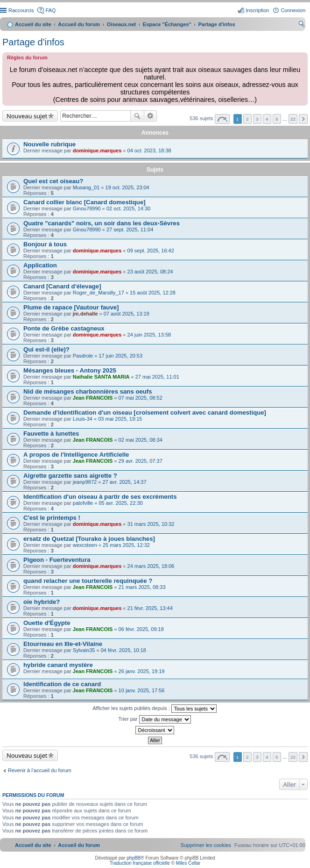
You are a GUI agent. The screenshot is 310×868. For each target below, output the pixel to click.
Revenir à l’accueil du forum (40, 770)
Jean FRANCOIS (93, 398)
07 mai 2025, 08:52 (141, 398)
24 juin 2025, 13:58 (149, 335)
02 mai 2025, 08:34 (141, 440)
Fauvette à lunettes (51, 434)
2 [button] (247, 119)
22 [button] (293, 119)
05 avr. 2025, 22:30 (120, 503)
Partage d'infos (33, 42)
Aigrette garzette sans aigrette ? (70, 476)
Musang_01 (86, 187)
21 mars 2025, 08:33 (142, 587)
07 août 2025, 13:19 (127, 314)
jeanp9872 (85, 482)
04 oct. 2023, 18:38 (149, 151)
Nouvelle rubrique (49, 144)
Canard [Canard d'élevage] (62, 286)
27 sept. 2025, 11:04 (130, 230)
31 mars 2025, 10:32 (151, 524)
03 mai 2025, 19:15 (120, 419)
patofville (83, 503)
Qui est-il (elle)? (46, 349)
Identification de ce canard (62, 684)
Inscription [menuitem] (257, 10)
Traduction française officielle (140, 863)
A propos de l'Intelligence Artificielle (76, 455)
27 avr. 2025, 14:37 (124, 482)
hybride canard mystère (58, 665)
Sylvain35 (84, 650)
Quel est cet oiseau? (53, 181)
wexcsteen (85, 545)
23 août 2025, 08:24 (150, 272)
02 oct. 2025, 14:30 (128, 208)
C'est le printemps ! (52, 518)
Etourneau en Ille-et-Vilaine (63, 644)
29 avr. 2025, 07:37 (141, 461)
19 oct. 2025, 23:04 (127, 187)
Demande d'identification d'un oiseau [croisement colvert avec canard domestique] (145, 412)
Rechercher (137, 116)
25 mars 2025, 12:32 (126, 545)
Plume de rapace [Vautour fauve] (71, 307)
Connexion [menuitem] (293, 10)
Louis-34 (83, 419)
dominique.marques (97, 151)
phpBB (134, 858)
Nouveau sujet (27, 116)
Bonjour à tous (45, 244)
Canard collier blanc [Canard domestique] (85, 202)
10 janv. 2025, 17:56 (142, 690)
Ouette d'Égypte (47, 623)
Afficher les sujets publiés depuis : (155, 709)
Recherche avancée (151, 116)
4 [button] (267, 119)
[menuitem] (206, 845)
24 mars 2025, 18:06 (151, 566)
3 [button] (257, 119)
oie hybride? (42, 602)
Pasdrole (83, 356)
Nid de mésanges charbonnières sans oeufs (88, 391)
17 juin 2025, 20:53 (120, 356)
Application (40, 265)
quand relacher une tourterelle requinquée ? (88, 581)
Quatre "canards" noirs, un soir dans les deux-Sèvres (102, 223)
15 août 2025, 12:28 (153, 293)
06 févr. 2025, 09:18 (141, 629)
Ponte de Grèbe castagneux (64, 328)
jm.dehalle (85, 314)
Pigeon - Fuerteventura (57, 560)
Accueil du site (33, 24)
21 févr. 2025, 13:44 (150, 608)
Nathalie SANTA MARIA (101, 377)
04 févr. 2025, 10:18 (123, 650)
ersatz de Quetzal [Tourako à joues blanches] (89, 539)
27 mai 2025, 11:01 (157, 377)
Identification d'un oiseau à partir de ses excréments (100, 497)
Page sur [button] (222, 119)
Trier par (154, 719)
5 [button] (277, 119)
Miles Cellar (188, 863)
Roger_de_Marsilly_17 (99, 293)
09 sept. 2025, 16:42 (151, 251)
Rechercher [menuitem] (302, 25)
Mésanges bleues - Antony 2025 (70, 370)
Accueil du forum (79, 24)
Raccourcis (21, 10)
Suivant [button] (303, 119)
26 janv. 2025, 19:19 (142, 671)
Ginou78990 (87, 208)
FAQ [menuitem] (50, 10)
